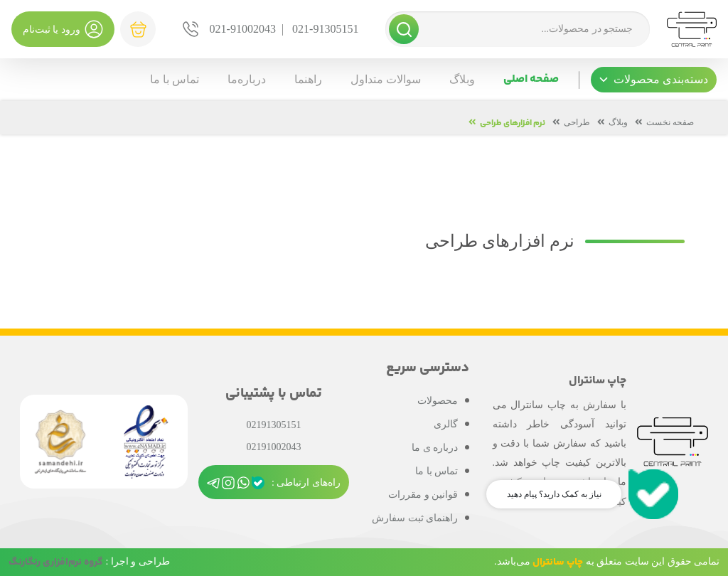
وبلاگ (462, 79)
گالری (446, 424)
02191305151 (273, 425)
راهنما (308, 79)
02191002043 (273, 447)
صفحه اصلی (531, 79)
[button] (654, 80)
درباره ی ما (435, 448)
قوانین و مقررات (423, 495)
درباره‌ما (247, 79)
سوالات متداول (386, 79)
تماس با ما (175, 79)
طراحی (577, 122)
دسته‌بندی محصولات (654, 79)
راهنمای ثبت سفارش (415, 518)
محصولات (438, 401)
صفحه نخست (670, 122)
